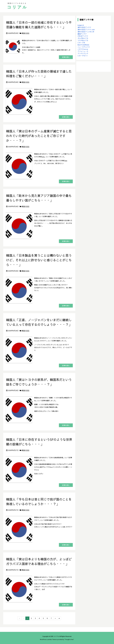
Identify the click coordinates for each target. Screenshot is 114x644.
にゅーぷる (81, 43)
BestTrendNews (83, 45)
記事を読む (66, 57)
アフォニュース (83, 51)
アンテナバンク (83, 53)
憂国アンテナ (82, 34)
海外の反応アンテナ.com (86, 29)
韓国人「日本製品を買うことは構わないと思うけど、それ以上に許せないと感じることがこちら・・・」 (39, 260)
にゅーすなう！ (83, 56)
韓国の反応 (26, 33)
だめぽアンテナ (83, 36)
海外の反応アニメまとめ (86, 32)
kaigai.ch (81, 25)
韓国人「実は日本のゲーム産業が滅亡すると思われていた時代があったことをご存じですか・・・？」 (39, 136)
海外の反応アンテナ (84, 27)
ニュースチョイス (84, 47)
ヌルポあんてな (83, 38)
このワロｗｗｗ (83, 49)
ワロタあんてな (83, 40)
